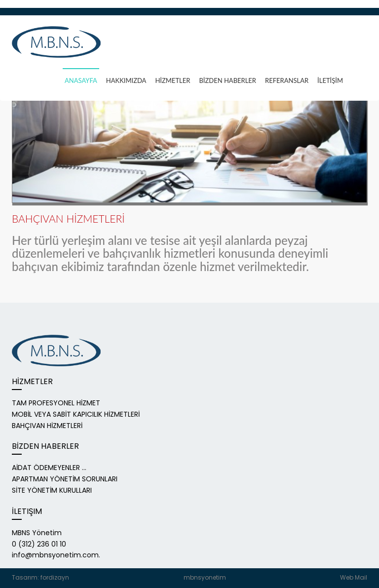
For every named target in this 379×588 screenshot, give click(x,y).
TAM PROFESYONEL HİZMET (56, 403)
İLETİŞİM (330, 80)
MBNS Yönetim (37, 533)
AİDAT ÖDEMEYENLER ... (49, 468)
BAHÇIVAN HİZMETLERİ (47, 426)
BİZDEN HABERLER (227, 80)
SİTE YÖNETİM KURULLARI (52, 490)
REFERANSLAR (287, 80)
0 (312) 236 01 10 (39, 544)
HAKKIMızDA (126, 80)
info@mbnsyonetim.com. (56, 555)
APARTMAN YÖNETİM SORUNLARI (65, 479)
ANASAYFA (81, 80)
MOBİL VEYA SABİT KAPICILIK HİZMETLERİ (76, 414)
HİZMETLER (172, 80)
